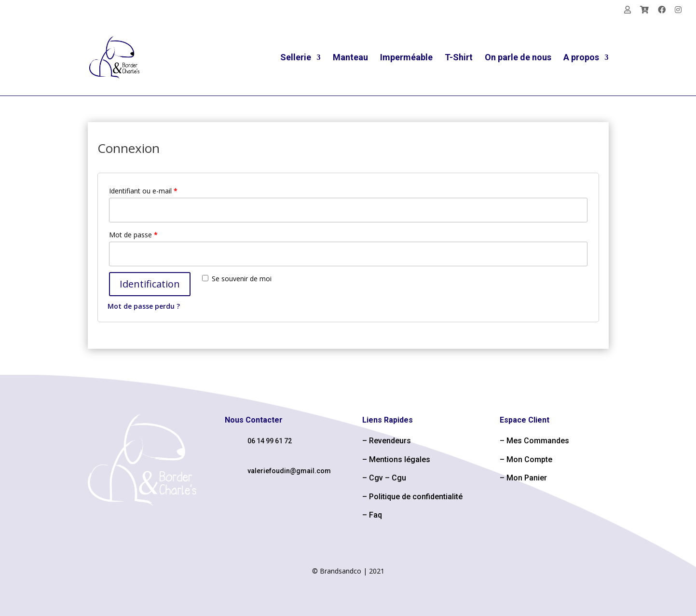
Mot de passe (133, 235)
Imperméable (406, 58)
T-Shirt (459, 58)
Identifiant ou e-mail (143, 191)
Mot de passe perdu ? (144, 306)
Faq (375, 515)
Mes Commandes (538, 441)
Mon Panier (527, 478)
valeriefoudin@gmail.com (289, 471)
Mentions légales (400, 459)
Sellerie (296, 58)
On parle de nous (518, 58)
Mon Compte (529, 459)
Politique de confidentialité (416, 497)
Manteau (350, 58)
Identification (150, 284)
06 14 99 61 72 (270, 441)
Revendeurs (390, 441)
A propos (581, 58)
